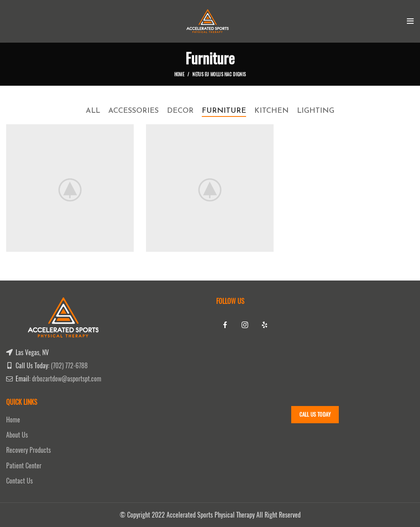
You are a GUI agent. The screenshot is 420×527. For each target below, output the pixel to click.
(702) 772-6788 (69, 366)
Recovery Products (29, 450)
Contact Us (19, 481)
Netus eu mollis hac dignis (219, 74)
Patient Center (24, 466)
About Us (17, 435)
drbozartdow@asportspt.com (67, 379)
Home (179, 74)
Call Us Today (315, 414)
